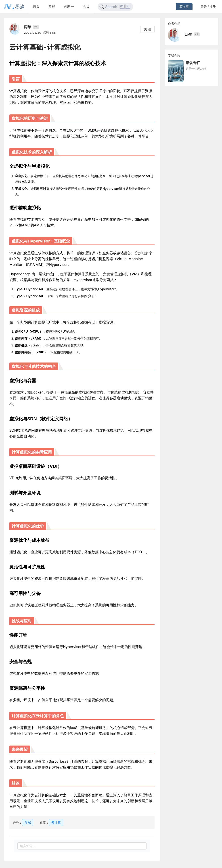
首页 (36, 6)
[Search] (115, 7)
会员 (86, 6)
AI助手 (69, 6)
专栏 (52, 6)
